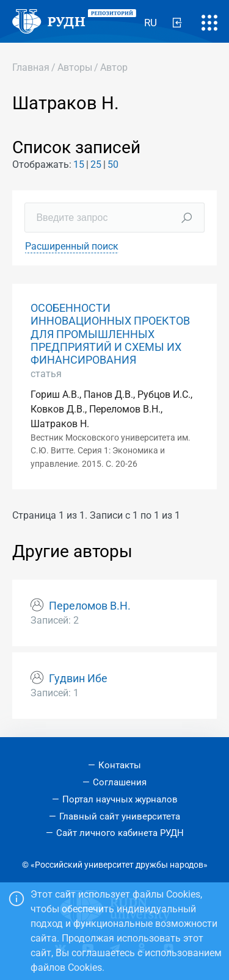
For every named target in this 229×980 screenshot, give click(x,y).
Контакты (120, 765)
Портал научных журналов (120, 799)
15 (79, 164)
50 (113, 164)
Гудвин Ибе (78, 679)
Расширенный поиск (72, 246)
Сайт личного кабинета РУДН (120, 833)
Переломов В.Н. (90, 606)
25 (96, 164)
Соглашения (120, 782)
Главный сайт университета (120, 816)
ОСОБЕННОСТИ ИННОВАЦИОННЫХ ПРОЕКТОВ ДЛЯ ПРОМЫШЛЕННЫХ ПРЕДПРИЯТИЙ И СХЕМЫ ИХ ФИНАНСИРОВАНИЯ (110, 334)
